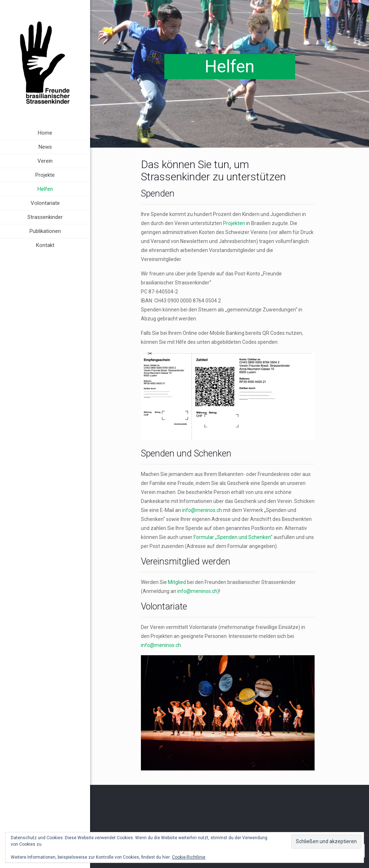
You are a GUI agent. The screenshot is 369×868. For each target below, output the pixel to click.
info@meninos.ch (202, 510)
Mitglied (177, 582)
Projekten (234, 223)
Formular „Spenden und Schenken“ (233, 537)
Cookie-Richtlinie (189, 857)
